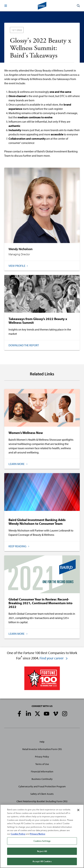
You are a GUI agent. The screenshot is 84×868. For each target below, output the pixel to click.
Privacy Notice (38, 834)
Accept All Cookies (42, 861)
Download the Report (24, 345)
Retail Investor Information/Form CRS (42, 749)
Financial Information (42, 771)
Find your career (54, 658)
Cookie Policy (18, 834)
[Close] (78, 810)
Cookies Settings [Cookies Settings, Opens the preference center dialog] (42, 841)
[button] (6, 6)
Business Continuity (42, 779)
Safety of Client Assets (42, 794)
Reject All (42, 851)
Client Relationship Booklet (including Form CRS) (42, 801)
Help (42, 742)
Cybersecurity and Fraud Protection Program (42, 786)
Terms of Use (42, 764)
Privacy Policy (42, 757)
